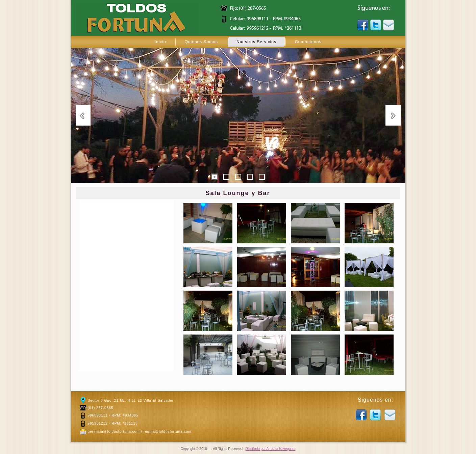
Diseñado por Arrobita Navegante (271, 449)
